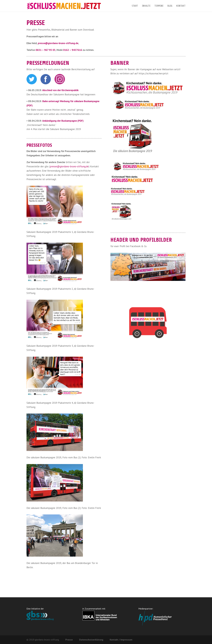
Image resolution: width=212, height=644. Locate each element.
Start (135, 6)
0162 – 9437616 (73, 50)
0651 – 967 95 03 (46, 50)
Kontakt (181, 6)
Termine (159, 6)
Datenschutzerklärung (91, 640)
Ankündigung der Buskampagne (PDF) (63, 121)
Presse (69, 640)
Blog (170, 6)
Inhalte (146, 6)
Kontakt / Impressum (121, 640)
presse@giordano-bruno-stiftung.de (58, 43)
